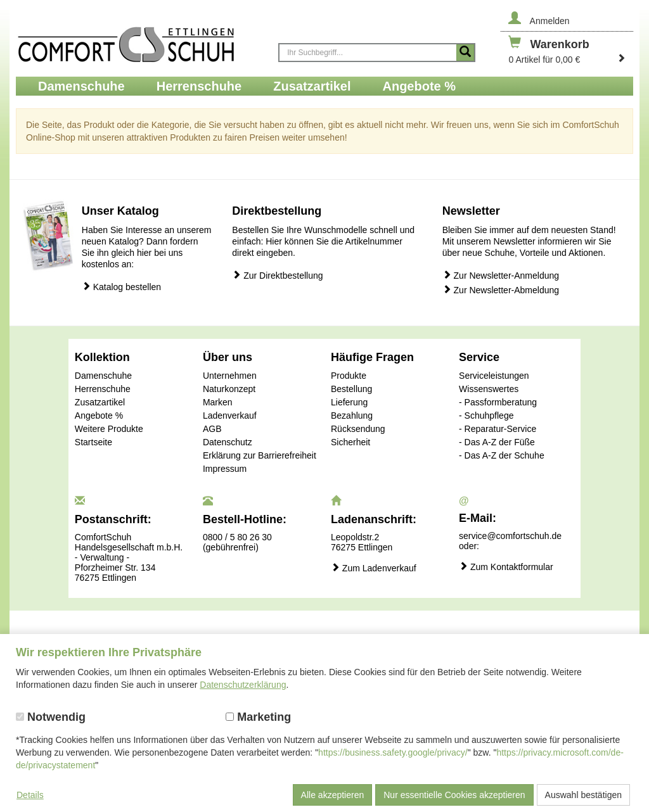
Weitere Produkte (109, 429)
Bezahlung (352, 416)
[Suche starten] (465, 53)
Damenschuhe (103, 376)
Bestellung (351, 389)
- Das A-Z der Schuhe (502, 455)
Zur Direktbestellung (277, 275)
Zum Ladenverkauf (374, 568)
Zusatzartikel (100, 402)
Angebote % (99, 416)
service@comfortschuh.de (510, 536)
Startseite (93, 442)
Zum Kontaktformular (506, 567)
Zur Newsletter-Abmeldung (501, 290)
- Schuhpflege (486, 416)
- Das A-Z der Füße (497, 442)
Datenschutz (228, 442)
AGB (212, 429)
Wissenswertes (489, 389)
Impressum (225, 469)
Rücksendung (358, 429)
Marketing (258, 717)
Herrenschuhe (103, 389)
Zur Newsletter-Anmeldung (501, 275)
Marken (218, 402)
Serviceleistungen (494, 376)
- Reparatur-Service (498, 429)
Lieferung (349, 402)
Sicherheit (350, 442)
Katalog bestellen (121, 287)
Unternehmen (230, 376)
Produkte (349, 376)
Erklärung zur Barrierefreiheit (260, 455)
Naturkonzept (229, 389)
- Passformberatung (498, 402)
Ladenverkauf (230, 416)
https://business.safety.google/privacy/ (393, 752)
